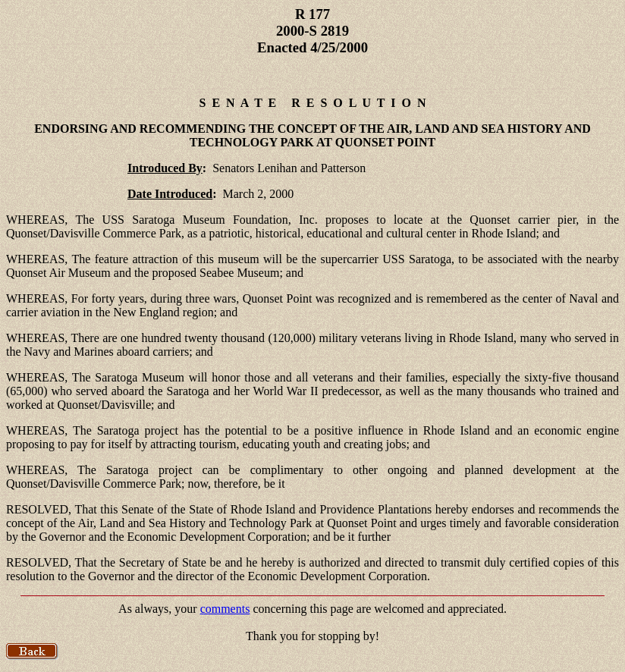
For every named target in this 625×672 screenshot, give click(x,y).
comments (225, 609)
